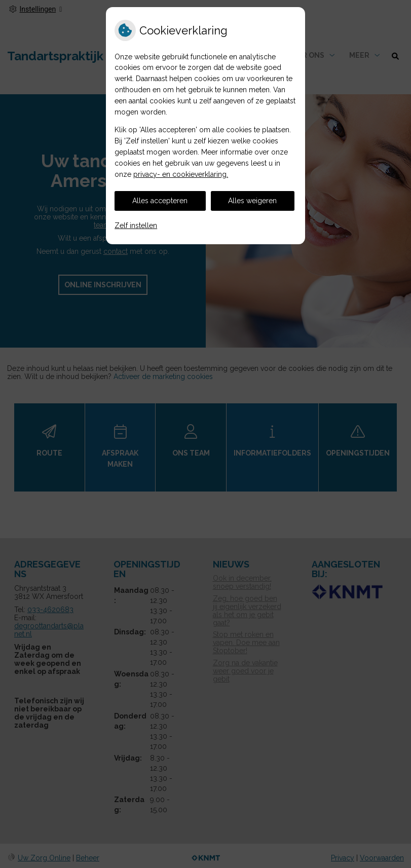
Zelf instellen (136, 225)
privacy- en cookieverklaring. (181, 174)
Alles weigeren (252, 201)
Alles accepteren (160, 201)
